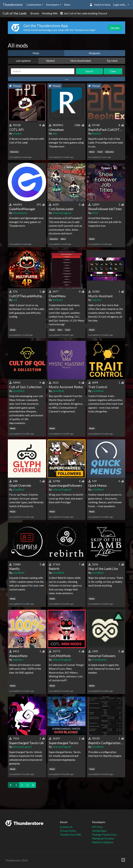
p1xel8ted (19, 391)
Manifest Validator (103, 842)
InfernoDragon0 (62, 213)
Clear (113, 71)
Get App (115, 28)
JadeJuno (18, 660)
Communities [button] (34, 5)
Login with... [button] (120, 5)
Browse (35, 13)
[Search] (43, 71)
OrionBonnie (99, 660)
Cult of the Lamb (15, 13)
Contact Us (66, 827)
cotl (15, 300)
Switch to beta (100, 5)
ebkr (55, 133)
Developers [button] (53, 5)
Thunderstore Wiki (70, 835)
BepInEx (97, 133)
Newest (50, 61)
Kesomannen (20, 213)
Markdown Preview (103, 838)
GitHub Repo (99, 831)
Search (89, 71)
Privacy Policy (68, 831)
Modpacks (95, 53)
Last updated (23, 61)
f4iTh (95, 213)
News (67, 5)
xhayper (17, 133)
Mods (36, 53)
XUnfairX (58, 300)
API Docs (97, 827)
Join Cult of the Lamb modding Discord (84, 13)
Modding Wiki (50, 13)
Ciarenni (97, 300)
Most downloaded (81, 61)
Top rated (112, 61)
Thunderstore (13, 5)
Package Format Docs (104, 835)
